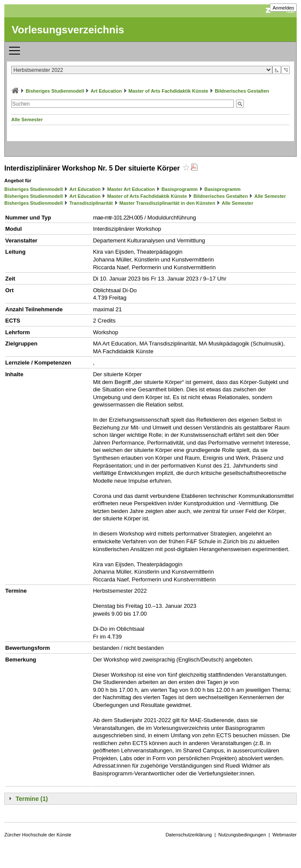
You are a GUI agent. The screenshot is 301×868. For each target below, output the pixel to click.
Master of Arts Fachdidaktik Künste (168, 91)
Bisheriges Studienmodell (55, 91)
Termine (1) (32, 799)
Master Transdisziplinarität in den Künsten (167, 203)
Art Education (106, 91)
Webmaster (285, 835)
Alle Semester (27, 119)
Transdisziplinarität (91, 203)
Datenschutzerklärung (189, 835)
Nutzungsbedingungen (242, 835)
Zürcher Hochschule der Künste (38, 835)
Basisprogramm (180, 189)
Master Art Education (131, 189)
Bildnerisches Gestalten (242, 91)
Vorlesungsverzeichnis (68, 30)
